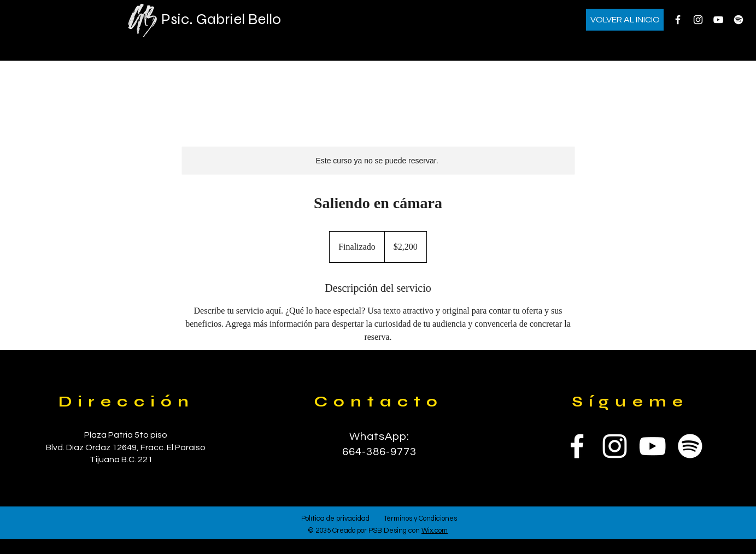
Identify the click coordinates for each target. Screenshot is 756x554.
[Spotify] (739, 20)
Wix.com (435, 531)
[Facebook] (678, 20)
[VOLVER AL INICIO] (625, 20)
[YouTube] (718, 20)
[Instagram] (698, 20)
